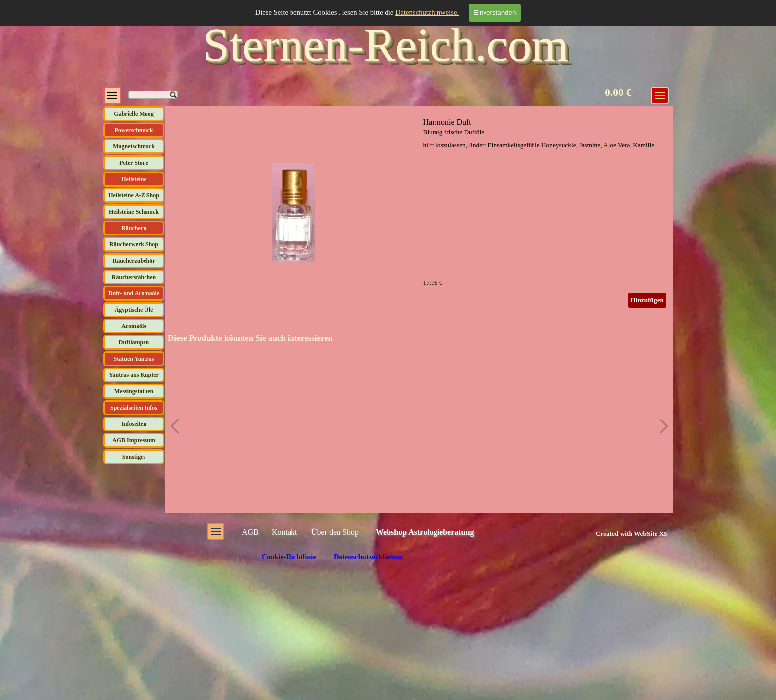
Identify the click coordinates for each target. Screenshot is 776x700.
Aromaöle (134, 326)
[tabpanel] (620, 533)
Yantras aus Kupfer (134, 375)
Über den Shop (335, 532)
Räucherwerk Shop (134, 244)
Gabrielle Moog (134, 114)
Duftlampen (134, 342)
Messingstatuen (134, 391)
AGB (250, 532)
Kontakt (285, 532)
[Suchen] (153, 95)
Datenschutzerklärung (368, 557)
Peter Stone (134, 163)
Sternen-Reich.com (386, 45)
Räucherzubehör (134, 261)
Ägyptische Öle (134, 310)
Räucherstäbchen (134, 277)
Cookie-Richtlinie (289, 557)
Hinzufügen (647, 300)
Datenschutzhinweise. (427, 12)
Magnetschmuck (134, 146)
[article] (419, 213)
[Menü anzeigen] (112, 95)
